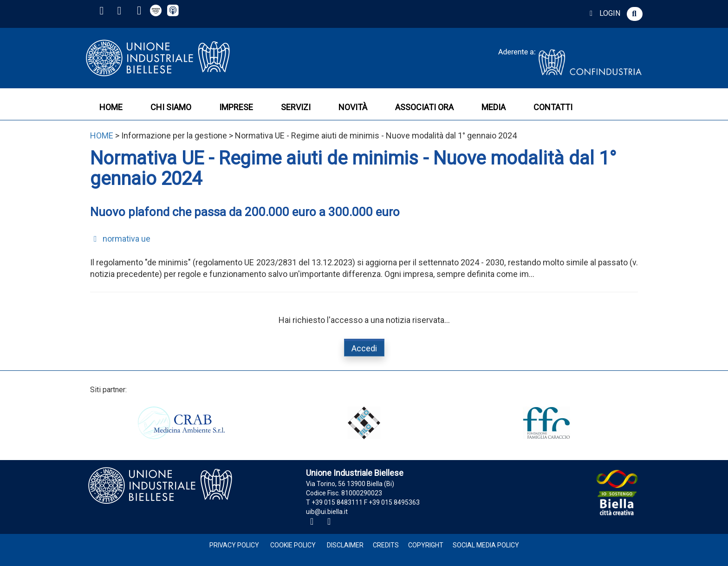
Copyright (426, 545)
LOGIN (603, 13)
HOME (111, 107)
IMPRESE (236, 107)
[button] (635, 14)
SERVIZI (296, 107)
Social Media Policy (486, 545)
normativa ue (120, 239)
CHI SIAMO (171, 107)
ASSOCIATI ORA (424, 107)
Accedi (364, 348)
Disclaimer (345, 545)
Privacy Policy (234, 545)
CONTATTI (553, 107)
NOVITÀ (353, 107)
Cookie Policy (293, 545)
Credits (386, 545)
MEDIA (494, 107)
